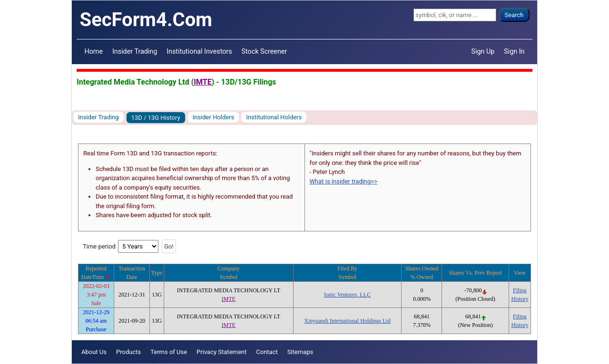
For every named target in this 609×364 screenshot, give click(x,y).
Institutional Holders (274, 117)
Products (128, 352)
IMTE (202, 82)
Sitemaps (300, 352)
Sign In (514, 51)
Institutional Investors (199, 51)
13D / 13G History (156, 118)
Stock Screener (265, 51)
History (520, 299)
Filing (520, 290)
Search (514, 15)
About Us (94, 352)
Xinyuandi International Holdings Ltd (347, 321)
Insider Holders (214, 117)
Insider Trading (135, 51)
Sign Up (483, 51)
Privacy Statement (221, 352)
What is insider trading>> (344, 181)
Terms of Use (169, 352)
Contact (267, 352)
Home (94, 51)
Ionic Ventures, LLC (347, 295)
